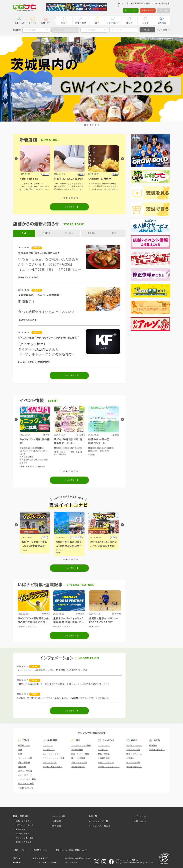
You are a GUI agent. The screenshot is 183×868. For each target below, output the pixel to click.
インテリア (103, 750)
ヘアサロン (48, 745)
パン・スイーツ (25, 775)
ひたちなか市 (111, 537)
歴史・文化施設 (78, 758)
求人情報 (162, 23)
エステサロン (49, 750)
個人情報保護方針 (40, 858)
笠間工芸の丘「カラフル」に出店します (39, 253)
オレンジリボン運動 (25, 838)
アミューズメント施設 (81, 745)
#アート (25, 553)
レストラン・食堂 (26, 784)
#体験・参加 (25, 458)
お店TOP (46, 23)
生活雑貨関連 (104, 758)
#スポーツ (34, 458)
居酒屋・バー (24, 745)
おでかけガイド (23, 834)
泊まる (146, 23)
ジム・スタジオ (50, 762)
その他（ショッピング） (109, 767)
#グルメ (59, 550)
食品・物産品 (104, 754)
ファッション (104, 745)
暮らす (129, 23)
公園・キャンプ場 (79, 762)
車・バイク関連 (133, 762)
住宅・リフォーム (134, 754)
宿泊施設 (153, 745)
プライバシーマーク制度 (126, 860)
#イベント (26, 550)
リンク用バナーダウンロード (45, 863)
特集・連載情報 (21, 816)
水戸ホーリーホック (25, 825)
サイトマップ (71, 863)
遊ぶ (97, 23)
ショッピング (113, 23)
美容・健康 (80, 23)
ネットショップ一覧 (98, 821)
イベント (33, 23)
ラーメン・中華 (25, 758)
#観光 (93, 553)
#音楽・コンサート (96, 452)
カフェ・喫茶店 (25, 771)
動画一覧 (93, 816)
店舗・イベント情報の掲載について (71, 850)
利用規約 (17, 863)
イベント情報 (59, 816)
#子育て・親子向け (72, 467)
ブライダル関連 (133, 750)
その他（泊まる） (157, 750)
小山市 (79, 537)
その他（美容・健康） (53, 767)
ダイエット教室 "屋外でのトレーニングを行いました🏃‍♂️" (49, 338)
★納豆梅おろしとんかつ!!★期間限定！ (39, 295)
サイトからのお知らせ (100, 826)
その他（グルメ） (26, 788)
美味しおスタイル (24, 842)
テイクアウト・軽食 (27, 779)
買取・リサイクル (106, 762)
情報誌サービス (40, 850)
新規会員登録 (148, 10)
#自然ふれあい (28, 460)
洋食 (20, 750)
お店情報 (57, 821)
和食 (20, 754)
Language (163, 10)
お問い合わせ (140, 821)
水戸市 (45, 537)
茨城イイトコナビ (24, 821)
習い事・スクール (134, 745)
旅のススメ (21, 829)
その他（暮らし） (134, 767)
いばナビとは (140, 816)
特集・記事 (20, 23)
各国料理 (22, 767)
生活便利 (130, 758)
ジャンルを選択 (89, 30)
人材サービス (19, 850)
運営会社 (17, 858)
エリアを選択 (30, 30)
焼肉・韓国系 (24, 762)
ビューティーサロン (52, 754)
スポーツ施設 (77, 750)
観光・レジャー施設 (80, 754)
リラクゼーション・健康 (54, 758)
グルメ (64, 23)
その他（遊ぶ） (78, 767)
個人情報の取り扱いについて (78, 858)
